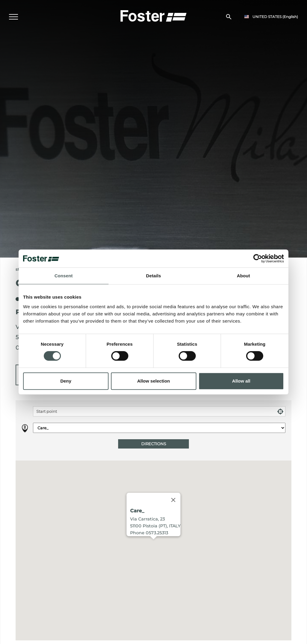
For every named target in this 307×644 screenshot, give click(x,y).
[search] (229, 17)
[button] (153, 545)
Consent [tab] (64, 276)
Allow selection (153, 381)
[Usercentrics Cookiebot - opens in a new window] (258, 258)
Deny (66, 381)
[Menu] (13, 17)
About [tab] (243, 276)
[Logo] (153, 15)
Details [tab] (153, 276)
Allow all (241, 381)
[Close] (173, 500)
